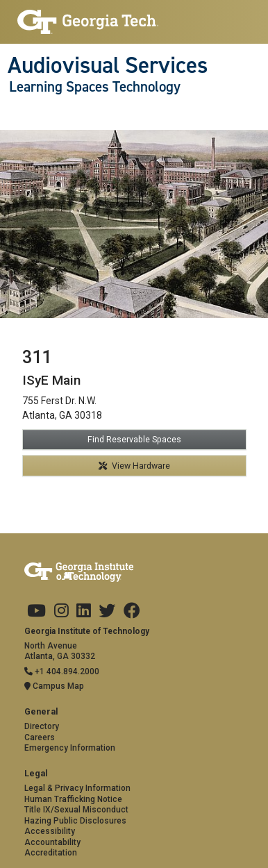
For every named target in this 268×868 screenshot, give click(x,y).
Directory (42, 726)
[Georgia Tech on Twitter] (107, 611)
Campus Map (54, 686)
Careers (40, 737)
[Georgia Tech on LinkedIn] (84, 611)
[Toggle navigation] (15, 115)
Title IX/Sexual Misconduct (76, 810)
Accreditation (51, 853)
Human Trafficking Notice (73, 799)
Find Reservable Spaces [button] (134, 440)
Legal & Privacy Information (77, 788)
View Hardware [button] (134, 466)
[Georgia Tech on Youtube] (36, 611)
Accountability (52, 842)
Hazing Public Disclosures (75, 821)
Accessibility (50, 831)
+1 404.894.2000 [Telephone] (62, 671)
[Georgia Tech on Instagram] (61, 611)
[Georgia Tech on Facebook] (132, 611)
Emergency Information (70, 748)
